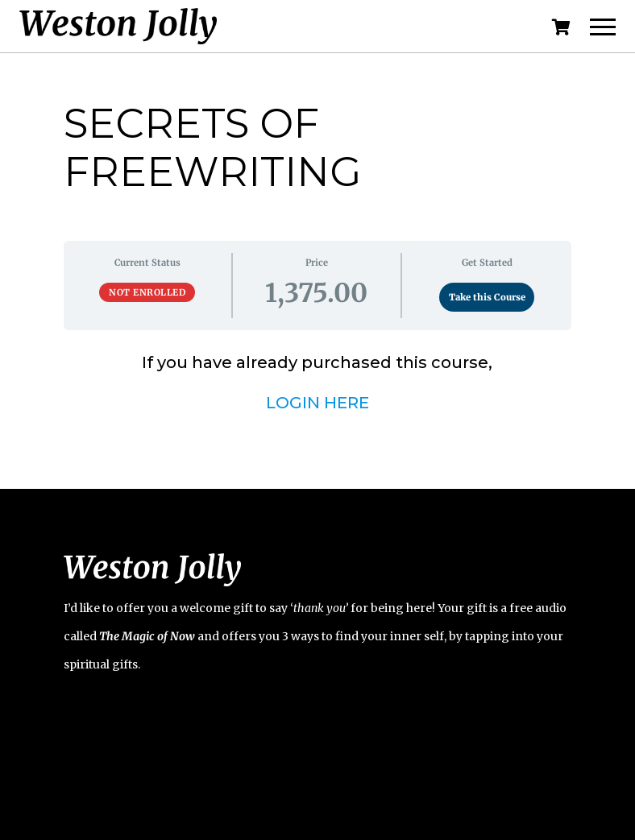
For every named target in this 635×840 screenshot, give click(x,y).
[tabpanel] (317, 383)
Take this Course (487, 297)
